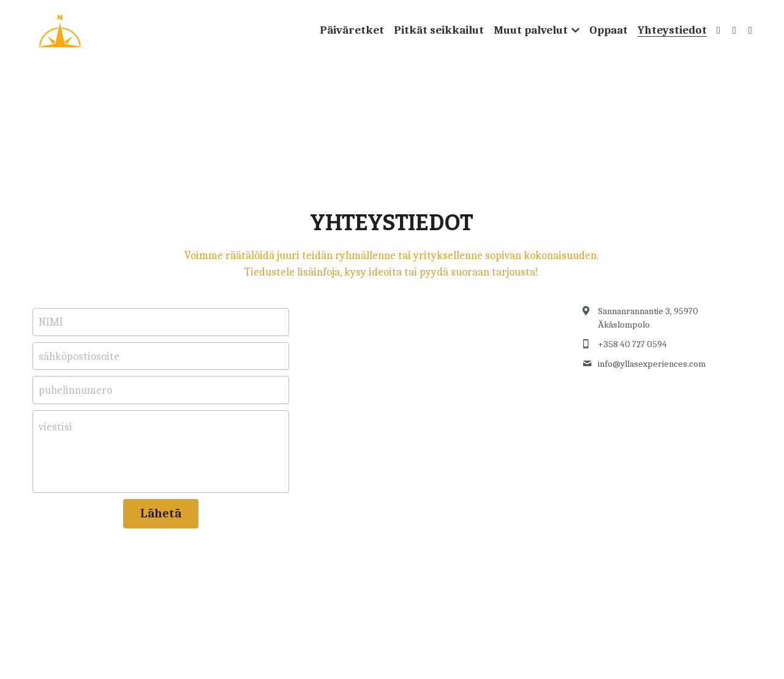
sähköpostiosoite (79, 356)
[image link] (60, 30)
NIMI (51, 322)
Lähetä (161, 513)
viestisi (55, 427)
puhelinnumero (75, 390)
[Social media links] (718, 31)
